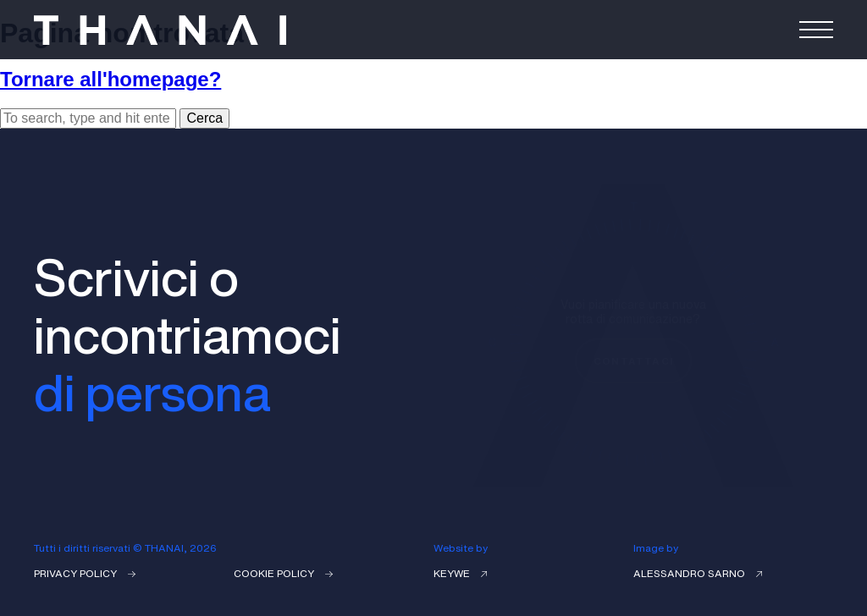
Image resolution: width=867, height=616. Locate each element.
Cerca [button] (204, 118)
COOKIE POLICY (283, 573)
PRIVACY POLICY (85, 573)
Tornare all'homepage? (110, 79)
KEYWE (460, 573)
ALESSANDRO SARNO (698, 573)
